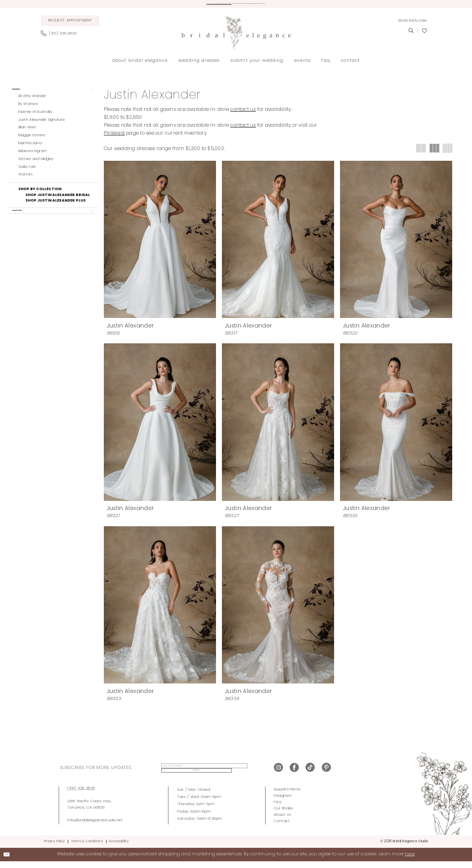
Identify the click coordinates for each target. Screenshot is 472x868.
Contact (282, 827)
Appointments (287, 796)
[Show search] (411, 34)
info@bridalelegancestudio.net (95, 827)
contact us (243, 113)
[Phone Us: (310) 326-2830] (61, 37)
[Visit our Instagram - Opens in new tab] (278, 774)
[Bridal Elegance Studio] (236, 36)
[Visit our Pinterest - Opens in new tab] (326, 774)
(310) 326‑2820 (81, 795)
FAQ (278, 808)
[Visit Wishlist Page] (424, 34)
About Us (282, 821)
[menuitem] (70, 24)
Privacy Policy (54, 848)
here (410, 861)
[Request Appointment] (70, 24)
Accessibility (119, 848)
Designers (283, 802)
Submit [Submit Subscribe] (246, 774)
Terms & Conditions (87, 848)
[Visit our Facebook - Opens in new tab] (294, 774)
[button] (413, 24)
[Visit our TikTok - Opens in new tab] (310, 774)
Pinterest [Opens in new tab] (114, 137)
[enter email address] (195, 775)
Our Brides (284, 815)
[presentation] (160, 242)
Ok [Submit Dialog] (10, 860)
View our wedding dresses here (195, 5)
